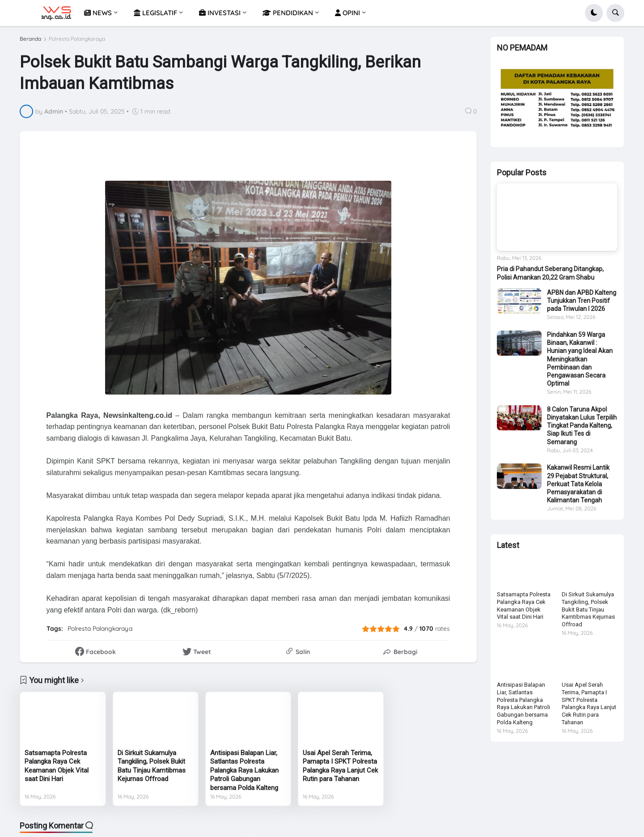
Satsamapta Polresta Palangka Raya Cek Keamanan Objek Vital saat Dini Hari (57, 766)
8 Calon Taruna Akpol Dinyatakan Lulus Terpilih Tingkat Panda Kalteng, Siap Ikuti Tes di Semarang (582, 429)
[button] (594, 13)
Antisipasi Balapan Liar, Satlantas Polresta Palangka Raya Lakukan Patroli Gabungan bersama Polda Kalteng (244, 770)
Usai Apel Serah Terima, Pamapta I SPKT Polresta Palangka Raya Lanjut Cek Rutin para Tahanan (340, 766)
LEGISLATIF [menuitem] (155, 13)
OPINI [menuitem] (347, 13)
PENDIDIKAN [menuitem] (288, 13)
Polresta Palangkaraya (77, 39)
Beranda (30, 39)
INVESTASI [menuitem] (220, 13)
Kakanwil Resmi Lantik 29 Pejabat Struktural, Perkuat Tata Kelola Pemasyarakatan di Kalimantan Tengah (578, 487)
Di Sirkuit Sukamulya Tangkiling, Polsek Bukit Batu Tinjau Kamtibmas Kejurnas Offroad (152, 766)
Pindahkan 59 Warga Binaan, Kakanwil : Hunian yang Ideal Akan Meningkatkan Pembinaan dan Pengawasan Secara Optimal (580, 363)
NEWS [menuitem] (98, 13)
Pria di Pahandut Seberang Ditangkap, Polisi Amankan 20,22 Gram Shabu (550, 276)
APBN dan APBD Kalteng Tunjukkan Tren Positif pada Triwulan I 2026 (582, 304)
